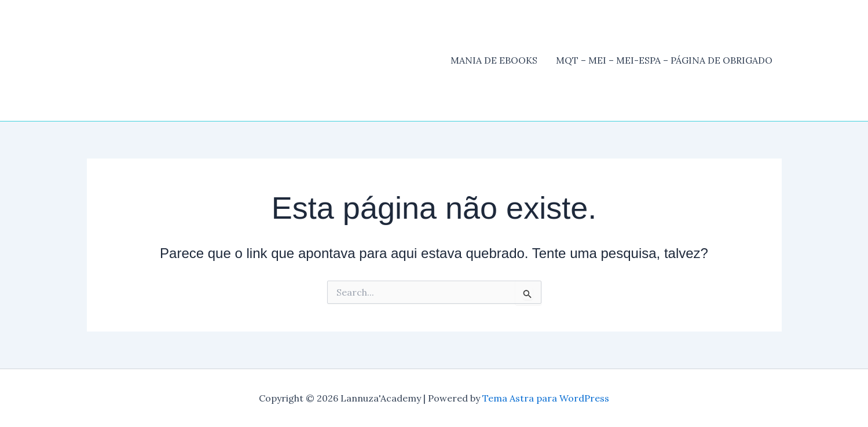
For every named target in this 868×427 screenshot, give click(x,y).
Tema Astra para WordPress (546, 398)
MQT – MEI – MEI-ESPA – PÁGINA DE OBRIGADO (664, 60)
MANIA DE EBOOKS (494, 60)
